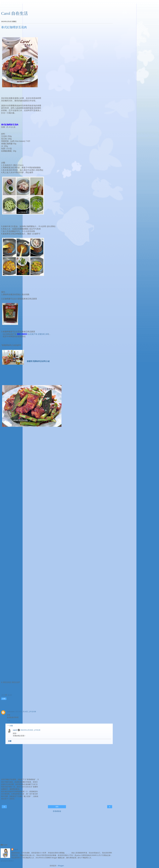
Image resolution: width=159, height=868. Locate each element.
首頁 (57, 807)
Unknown (11, 712)
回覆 (9, 721)
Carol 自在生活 (15, 13)
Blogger (61, 866)
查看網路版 (57, 811)
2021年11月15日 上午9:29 (30, 730)
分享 (4, 699)
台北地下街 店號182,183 (38, 334)
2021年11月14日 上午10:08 (26, 712)
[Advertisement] (57, 7)
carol (15, 730)
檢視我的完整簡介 (7, 861)
